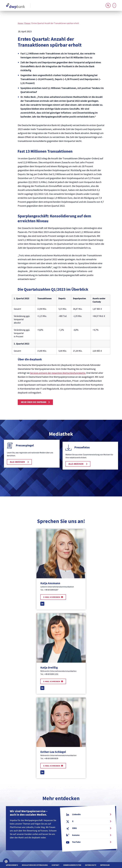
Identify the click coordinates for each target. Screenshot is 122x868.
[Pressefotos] (68, 448)
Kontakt (56, 865)
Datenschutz (91, 865)
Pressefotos (82, 447)
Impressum (105, 865)
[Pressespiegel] (10, 446)
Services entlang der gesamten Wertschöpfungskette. (58, 373)
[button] (114, 5)
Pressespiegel (25, 445)
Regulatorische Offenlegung (35, 865)
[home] (16, 6)
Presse (27, 23)
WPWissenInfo (12, 865)
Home (20, 23)
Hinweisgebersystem (72, 865)
